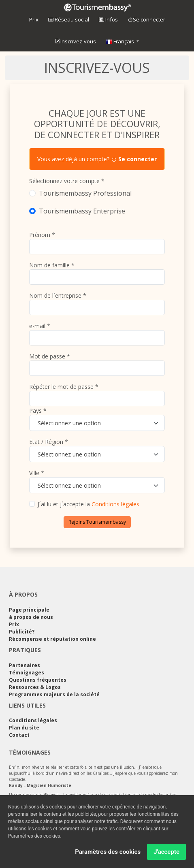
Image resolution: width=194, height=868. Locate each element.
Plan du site (24, 728)
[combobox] (97, 423)
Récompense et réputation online (52, 639)
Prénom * (42, 235)
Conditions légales (115, 504)
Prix (34, 19)
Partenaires (25, 665)
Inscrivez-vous (76, 42)
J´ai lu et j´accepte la (88, 504)
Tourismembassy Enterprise (82, 211)
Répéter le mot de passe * (64, 387)
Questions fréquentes (38, 680)
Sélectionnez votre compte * (67, 181)
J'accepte (166, 853)
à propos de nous (31, 617)
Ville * (37, 473)
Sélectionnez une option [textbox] (69, 423)
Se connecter (146, 20)
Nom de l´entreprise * (58, 295)
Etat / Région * (49, 442)
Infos (108, 19)
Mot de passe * (50, 356)
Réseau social (69, 19)
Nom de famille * (52, 265)
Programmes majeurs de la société (54, 694)
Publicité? (22, 632)
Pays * (38, 411)
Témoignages (27, 673)
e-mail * (40, 326)
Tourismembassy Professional (85, 193)
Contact (19, 735)
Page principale (29, 610)
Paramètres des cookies (108, 853)
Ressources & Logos (35, 687)
